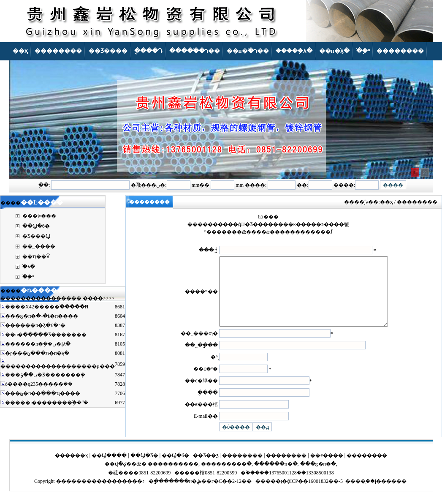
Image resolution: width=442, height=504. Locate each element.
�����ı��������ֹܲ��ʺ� (47, 403)
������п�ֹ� (276, 477)
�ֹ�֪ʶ (28, 277)
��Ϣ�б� (36, 226)
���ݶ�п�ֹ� (318, 477)
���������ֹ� (226, 477)
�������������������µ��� (58, 366)
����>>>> (99, 298)
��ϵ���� (327, 468)
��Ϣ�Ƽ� (144, 468)
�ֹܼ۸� (29, 267)
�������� (242, 468)
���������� (173, 477)
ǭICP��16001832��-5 (315, 494)
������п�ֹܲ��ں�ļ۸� (38, 344)
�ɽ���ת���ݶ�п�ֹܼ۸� (37, 353)
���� (355, 494)
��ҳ (386, 202)
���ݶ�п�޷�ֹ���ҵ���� (43, 393)
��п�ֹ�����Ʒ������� (46, 335)
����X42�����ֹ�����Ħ (47, 307)
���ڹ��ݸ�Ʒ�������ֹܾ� (45, 375)
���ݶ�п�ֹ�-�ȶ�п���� (42, 316)
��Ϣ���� (109, 468)
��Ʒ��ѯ (206, 468)
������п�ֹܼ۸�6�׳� (35, 325)
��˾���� (39, 246)
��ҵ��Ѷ (36, 256)
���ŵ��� (39, 216)
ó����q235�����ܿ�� (39, 384)
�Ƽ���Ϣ (36, 236)
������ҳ (72, 468)
